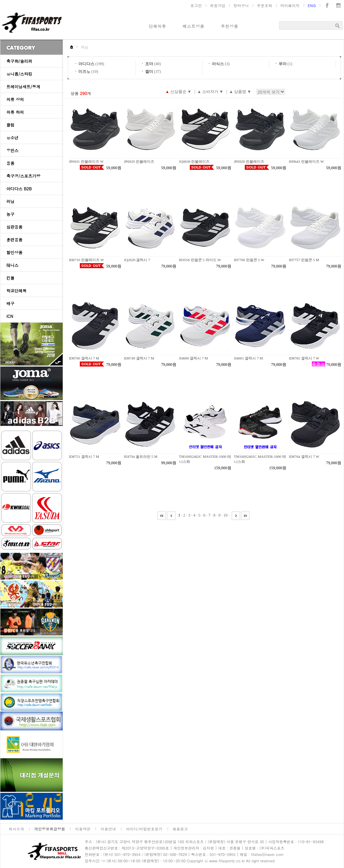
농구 (10, 214)
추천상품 (230, 26)
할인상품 (14, 252)
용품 (10, 163)
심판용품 (14, 227)
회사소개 (16, 829)
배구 (10, 303)
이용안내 (108, 829)
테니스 (12, 265)
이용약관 (83, 829)
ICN (10, 316)
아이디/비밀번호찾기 (144, 829)
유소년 (12, 137)
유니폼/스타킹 (19, 74)
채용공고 (180, 829)
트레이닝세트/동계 (23, 86)
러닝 (10, 201)
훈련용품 (14, 239)
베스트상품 (194, 26)
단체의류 (158, 26)
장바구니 (241, 6)
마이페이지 (290, 6)
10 (226, 515)
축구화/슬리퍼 (19, 61)
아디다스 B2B (19, 188)
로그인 (196, 6)
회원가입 (218, 6)
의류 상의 (15, 99)
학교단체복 (16, 291)
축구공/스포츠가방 (23, 176)
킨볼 (10, 278)
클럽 (10, 125)
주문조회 (265, 6)
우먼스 (12, 150)
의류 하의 (15, 112)
